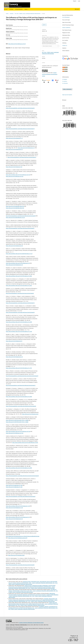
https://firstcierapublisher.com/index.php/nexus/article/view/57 (20, 228)
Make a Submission (67, 89)
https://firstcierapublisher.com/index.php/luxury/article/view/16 (20, 303)
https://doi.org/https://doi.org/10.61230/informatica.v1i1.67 (19, 254)
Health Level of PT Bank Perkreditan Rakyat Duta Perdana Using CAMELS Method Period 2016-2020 (33, 603)
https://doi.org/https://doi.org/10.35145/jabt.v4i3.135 (18, 517)
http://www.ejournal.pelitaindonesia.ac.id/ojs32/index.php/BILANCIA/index (23, 536)
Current (6, 9)
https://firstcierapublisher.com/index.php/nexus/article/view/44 (20, 565)
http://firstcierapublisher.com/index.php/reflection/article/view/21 (21, 385)
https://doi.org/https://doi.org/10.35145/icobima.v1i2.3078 (19, 322)
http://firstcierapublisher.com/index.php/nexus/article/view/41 (20, 293)
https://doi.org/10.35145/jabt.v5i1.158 (14, 508)
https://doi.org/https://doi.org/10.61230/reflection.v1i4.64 (25, 443)
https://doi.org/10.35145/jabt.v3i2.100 (14, 246)
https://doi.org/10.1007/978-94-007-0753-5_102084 (17, 420)
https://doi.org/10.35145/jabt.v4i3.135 (14, 519)
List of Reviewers (66, 17)
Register (75, 1)
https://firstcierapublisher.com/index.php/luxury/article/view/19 (20, 129)
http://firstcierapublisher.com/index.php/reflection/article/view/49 (21, 216)
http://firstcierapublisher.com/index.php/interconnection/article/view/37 (22, 376)
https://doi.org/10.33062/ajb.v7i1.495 (14, 485)
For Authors (65, 81)
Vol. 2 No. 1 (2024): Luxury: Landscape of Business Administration (28, 14)
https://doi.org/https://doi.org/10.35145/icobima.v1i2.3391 (19, 286)
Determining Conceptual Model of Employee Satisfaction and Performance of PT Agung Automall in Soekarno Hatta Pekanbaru (33, 594)
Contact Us (65, 45)
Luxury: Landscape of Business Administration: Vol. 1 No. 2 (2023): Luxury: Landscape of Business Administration (33, 609)
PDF (45, 25)
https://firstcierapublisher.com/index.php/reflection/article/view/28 (21, 406)
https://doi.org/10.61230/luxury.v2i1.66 (15, 433)
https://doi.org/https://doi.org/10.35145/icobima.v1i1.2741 (19, 368)
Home (7, 14)
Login (79, 1)
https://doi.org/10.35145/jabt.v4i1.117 (14, 138)
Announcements (19, 9)
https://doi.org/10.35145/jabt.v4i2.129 (14, 265)
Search (77, 9)
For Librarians (65, 83)
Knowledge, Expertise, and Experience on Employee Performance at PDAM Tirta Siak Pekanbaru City (33, 607)
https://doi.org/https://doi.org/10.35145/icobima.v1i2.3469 (19, 397)
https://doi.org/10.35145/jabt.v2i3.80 (16, 555)
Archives (11, 9)
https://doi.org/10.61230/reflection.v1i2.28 (15, 217)
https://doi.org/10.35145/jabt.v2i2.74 (14, 341)
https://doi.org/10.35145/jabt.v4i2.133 (14, 357)
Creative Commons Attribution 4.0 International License (50, 74)
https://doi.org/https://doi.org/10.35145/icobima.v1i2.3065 (19, 276)
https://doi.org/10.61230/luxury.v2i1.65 (15, 176)
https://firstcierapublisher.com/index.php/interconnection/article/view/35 (22, 476)
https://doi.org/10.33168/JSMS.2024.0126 (15, 206)
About (26, 9)
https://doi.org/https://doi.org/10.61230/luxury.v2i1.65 (18, 175)
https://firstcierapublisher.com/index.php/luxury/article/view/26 (20, 108)
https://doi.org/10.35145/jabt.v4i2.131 (26, 148)
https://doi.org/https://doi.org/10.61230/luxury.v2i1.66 (18, 431)
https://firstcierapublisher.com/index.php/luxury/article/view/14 (22, 157)
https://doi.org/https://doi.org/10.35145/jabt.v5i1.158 (18, 506)
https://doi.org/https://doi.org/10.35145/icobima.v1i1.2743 (19, 332)
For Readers (65, 79)
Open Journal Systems (67, 95)
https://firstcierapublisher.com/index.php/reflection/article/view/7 (21, 496)
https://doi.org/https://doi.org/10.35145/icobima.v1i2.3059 (19, 468)
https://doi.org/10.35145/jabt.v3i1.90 (14, 167)
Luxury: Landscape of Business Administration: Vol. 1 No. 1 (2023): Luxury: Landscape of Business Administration (33, 601)
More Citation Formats (47, 46)
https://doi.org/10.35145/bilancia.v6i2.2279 (18, 538)
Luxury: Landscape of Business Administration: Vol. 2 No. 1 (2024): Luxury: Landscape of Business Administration (32, 587)
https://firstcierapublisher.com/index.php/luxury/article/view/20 (20, 312)
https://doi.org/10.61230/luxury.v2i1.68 (17, 44)
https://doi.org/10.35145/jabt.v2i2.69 (30, 414)
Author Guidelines (66, 28)
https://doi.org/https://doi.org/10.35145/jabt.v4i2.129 (18, 263)
